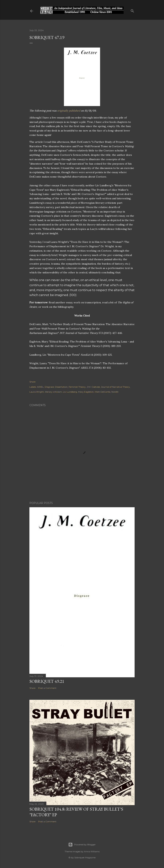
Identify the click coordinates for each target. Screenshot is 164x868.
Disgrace (49, 387)
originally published (69, 111)
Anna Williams (92, 851)
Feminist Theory (77, 387)
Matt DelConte (103, 392)
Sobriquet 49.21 (47, 681)
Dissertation (61, 387)
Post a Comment (47, 688)
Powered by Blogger (82, 845)
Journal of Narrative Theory (115, 387)
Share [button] (32, 382)
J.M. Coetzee (93, 387)
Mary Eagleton (86, 392)
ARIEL (40, 387)
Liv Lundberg (70, 392)
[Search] (132, 10)
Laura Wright (37, 392)
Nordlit (115, 392)
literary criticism (53, 392)
